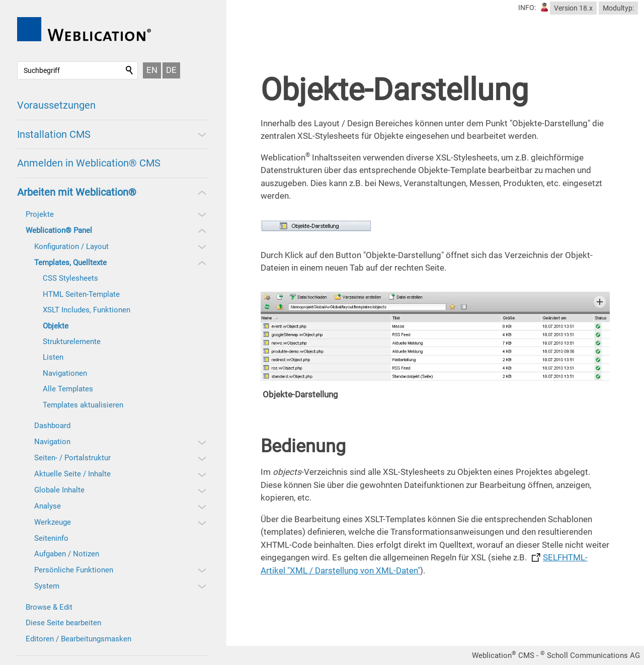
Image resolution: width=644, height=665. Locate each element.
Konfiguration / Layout (71, 246)
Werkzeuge (53, 522)
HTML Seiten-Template (81, 294)
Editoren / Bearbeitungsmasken (78, 639)
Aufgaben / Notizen (67, 554)
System (47, 586)
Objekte (56, 326)
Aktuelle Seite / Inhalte (72, 474)
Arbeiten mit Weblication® (77, 192)
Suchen (130, 70)
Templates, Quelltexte (70, 263)
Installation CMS (54, 134)
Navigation (52, 442)
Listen (53, 357)
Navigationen (65, 373)
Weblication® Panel (59, 230)
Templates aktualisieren (83, 405)
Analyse (48, 506)
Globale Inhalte (59, 490)
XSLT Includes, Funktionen (87, 310)
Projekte (40, 214)
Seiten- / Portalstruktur (72, 458)
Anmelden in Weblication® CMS (89, 163)
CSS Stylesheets (70, 278)
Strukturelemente (72, 342)
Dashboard (52, 426)
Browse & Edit (49, 607)
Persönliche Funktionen (74, 570)
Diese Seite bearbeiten (63, 623)
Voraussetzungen (56, 105)
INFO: (527, 8)
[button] (201, 134)
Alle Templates (68, 389)
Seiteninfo (51, 538)
